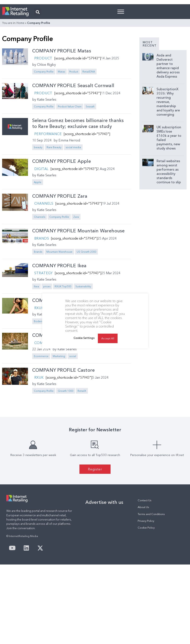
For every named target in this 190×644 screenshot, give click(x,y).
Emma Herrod (69, 193)
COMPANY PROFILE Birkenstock (68, 388)
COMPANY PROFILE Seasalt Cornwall (73, 138)
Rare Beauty (54, 200)
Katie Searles (47, 152)
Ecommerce (41, 409)
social (73, 409)
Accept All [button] (108, 338)
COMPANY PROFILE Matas (62, 104)
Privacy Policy (146, 574)
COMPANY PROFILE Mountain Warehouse (78, 284)
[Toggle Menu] (121, 64)
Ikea (36, 339)
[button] (38, 65)
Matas (61, 124)
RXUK (39, 361)
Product (43, 111)
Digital (42, 222)
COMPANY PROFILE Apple (62, 214)
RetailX (82, 444)
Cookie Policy (146, 580)
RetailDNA (89, 124)
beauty (38, 200)
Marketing (59, 409)
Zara (76, 270)
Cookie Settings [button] (84, 338)
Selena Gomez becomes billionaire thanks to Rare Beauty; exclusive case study (78, 176)
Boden (38, 374)
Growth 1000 (66, 444)
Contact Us (145, 553)
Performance (48, 187)
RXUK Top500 (79, 374)
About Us (143, 560)
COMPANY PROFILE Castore (64, 423)
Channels (44, 256)
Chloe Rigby (46, 117)
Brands (42, 291)
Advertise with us (104, 555)
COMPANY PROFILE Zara (60, 249)
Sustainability (99, 374)
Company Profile (44, 124)
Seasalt (90, 159)
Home (20, 76)
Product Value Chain (70, 159)
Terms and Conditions (151, 567)
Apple (38, 235)
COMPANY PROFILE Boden (62, 353)
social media (73, 200)
